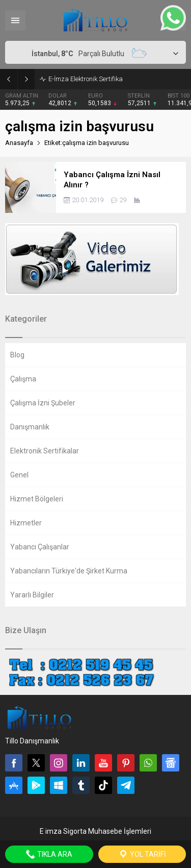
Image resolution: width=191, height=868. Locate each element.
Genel (19, 475)
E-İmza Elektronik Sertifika (86, 79)
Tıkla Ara (49, 854)
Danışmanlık (30, 427)
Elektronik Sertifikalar (45, 451)
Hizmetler (26, 523)
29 (123, 200)
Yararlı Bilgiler (32, 595)
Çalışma (23, 379)
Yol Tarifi (142, 854)
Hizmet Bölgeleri (37, 499)
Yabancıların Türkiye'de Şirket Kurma (69, 571)
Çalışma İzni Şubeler (43, 403)
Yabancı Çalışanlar (40, 547)
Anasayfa (19, 143)
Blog (17, 355)
